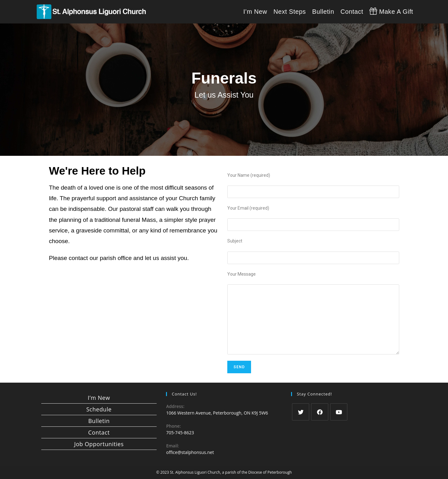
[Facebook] (320, 412)
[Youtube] (339, 412)
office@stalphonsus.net (190, 452)
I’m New (99, 398)
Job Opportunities (99, 444)
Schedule (99, 409)
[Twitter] (301, 412)
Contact (99, 432)
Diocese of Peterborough (270, 472)
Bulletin (99, 421)
